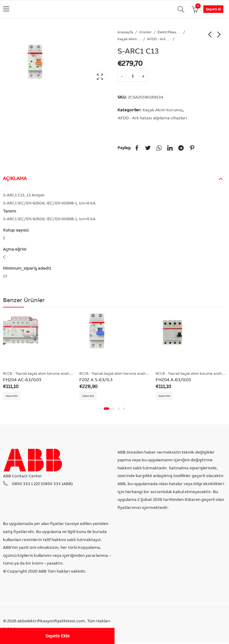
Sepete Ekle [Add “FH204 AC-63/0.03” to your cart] (15, 397)
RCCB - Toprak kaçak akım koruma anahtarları (41, 373)
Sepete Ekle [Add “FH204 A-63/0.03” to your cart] (167, 397)
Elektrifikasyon (169, 32)
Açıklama (15, 178)
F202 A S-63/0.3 (96, 380)
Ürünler (145, 32)
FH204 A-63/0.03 (173, 380)
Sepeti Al (213, 9)
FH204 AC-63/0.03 (22, 380)
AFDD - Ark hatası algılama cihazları (159, 39)
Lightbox (100, 77)
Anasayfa (125, 32)
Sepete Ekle (57, 636)
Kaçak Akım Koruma (129, 39)
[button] (106, 410)
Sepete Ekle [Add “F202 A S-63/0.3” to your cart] (91, 397)
